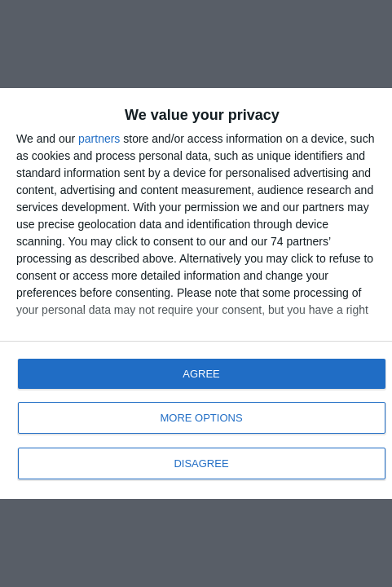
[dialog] (196, 293)
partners (99, 139)
